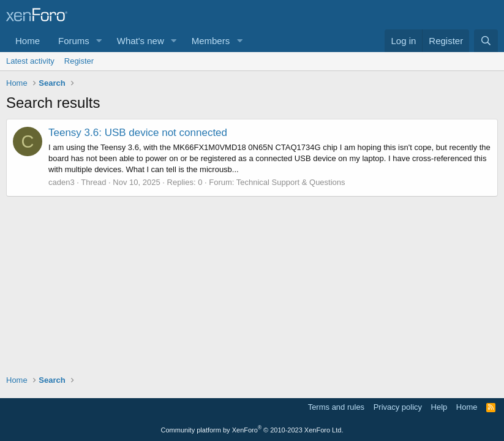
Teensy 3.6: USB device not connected (138, 133)
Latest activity (30, 61)
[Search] (486, 41)
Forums (74, 41)
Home (28, 41)
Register (79, 61)
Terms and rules (336, 407)
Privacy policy (398, 407)
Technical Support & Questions (291, 182)
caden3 (62, 182)
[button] (99, 41)
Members (211, 41)
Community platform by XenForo (252, 430)
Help (439, 407)
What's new (141, 41)
